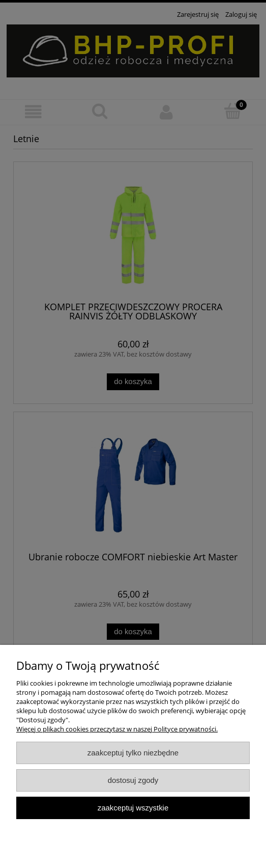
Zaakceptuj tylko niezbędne (133, 753)
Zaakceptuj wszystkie (133, 808)
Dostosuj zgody (133, 780)
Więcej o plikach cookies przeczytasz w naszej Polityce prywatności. (117, 729)
